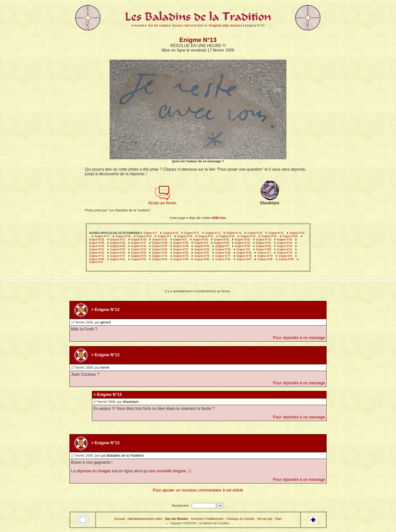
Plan (279, 519)
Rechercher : (181, 506)
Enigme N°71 (97, 256)
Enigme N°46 (139, 246)
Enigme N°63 (118, 253)
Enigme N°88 (265, 259)
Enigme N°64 (139, 253)
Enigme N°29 (160, 240)
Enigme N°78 (244, 256)
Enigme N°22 (227, 236)
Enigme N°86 (223, 259)
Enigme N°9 (96, 262)
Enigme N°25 (290, 236)
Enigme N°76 (202, 256)
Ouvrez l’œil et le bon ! (189, 25)
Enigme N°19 (144, 236)
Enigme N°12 (213, 233)
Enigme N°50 (243, 246)
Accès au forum (162, 201)
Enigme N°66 (181, 253)
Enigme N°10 (171, 233)
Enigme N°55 (139, 249)
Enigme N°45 (118, 246)
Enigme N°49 (202, 246)
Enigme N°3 (180, 240)
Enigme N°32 (243, 240)
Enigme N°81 (118, 259)
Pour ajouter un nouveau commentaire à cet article (198, 490)
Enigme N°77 (223, 256)
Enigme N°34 (285, 240)
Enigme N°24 (269, 236)
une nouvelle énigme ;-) (170, 471)
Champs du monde (240, 519)
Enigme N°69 (244, 253)
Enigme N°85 (202, 259)
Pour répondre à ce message (299, 338)
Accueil (139, 25)
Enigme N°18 (123, 236)
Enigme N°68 (223, 253)
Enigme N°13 (234, 233)
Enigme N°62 (97, 253)
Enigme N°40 (222, 243)
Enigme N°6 (243, 249)
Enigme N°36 (118, 243)
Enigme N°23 (248, 236)
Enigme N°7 (264, 253)
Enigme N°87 (244, 259)
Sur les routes (158, 25)
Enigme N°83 (160, 259)
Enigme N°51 (264, 246)
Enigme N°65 (160, 253)
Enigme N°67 (202, 253)
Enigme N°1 (150, 233)
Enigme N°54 (118, 249)
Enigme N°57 (181, 249)
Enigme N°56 (160, 249)
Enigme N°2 (165, 236)
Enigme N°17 (102, 236)
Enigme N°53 (97, 249)
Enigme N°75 (181, 256)
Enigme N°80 (97, 259)
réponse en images (94, 471)
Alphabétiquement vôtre (145, 519)
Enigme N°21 (206, 236)
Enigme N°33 (264, 240)
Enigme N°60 (264, 249)
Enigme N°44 (97, 246)
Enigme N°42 (264, 243)
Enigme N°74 (160, 256)
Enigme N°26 (97, 240)
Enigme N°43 (285, 243)
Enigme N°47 (160, 246)
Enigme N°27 (118, 240)
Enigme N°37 (139, 243)
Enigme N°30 (200, 240)
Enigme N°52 (285, 246)
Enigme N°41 (243, 243)
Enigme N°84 (181, 259)
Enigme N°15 (276, 233)
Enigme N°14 (255, 233)
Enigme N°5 (222, 246)
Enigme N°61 (285, 249)
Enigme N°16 (297, 233)
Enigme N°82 (139, 259)
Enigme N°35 (97, 243)
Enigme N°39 (181, 243)
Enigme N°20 (185, 236)
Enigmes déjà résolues (226, 25)
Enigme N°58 (202, 249)
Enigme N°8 (285, 256)
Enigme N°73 (139, 256)
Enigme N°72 (118, 256)
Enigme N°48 (181, 246)
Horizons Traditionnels (207, 519)
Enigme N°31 (222, 240)
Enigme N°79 (265, 256)
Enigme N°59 (223, 249)
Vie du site (265, 519)
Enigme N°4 (201, 243)
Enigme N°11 (192, 233)
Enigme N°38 (160, 243)
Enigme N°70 (285, 253)
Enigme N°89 (286, 259)
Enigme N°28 (139, 240)
